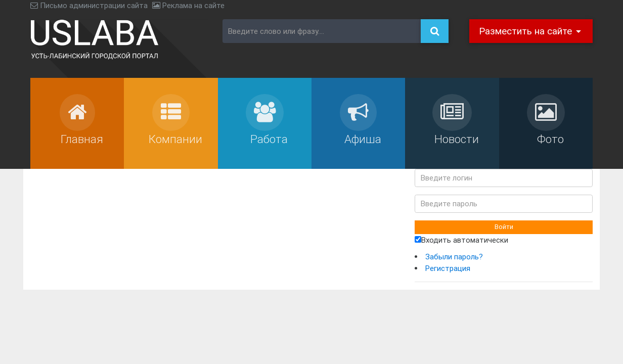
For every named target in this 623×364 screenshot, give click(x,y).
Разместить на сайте (527, 31)
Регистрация (448, 268)
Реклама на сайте (188, 5)
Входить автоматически (461, 240)
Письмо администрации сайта (89, 5)
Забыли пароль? (454, 257)
